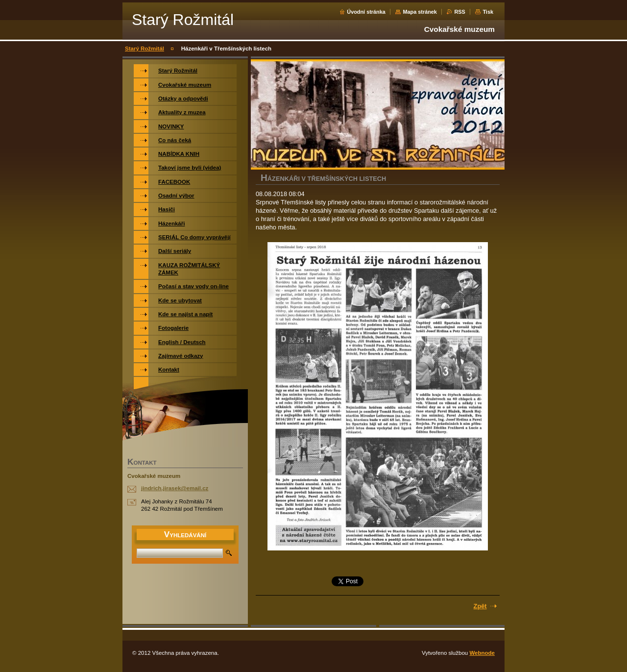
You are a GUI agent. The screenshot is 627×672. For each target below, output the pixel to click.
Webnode (482, 653)
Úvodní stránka (366, 12)
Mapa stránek (420, 12)
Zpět (480, 606)
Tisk (488, 12)
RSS (459, 12)
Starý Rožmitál (145, 49)
